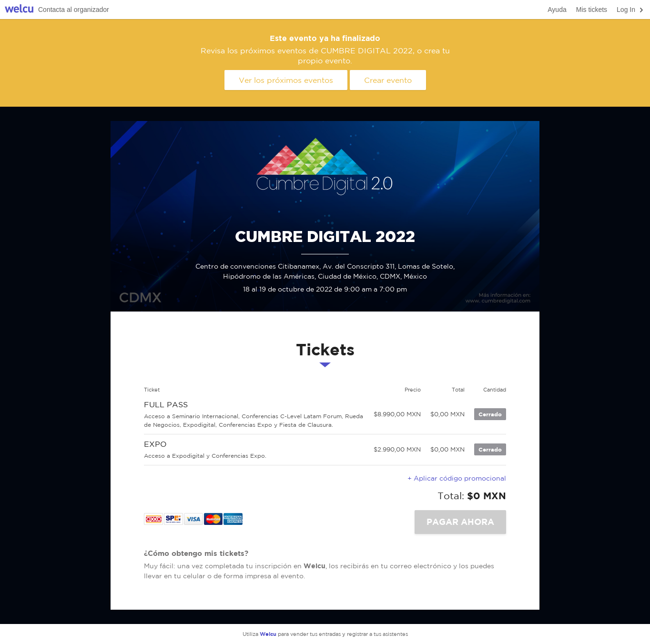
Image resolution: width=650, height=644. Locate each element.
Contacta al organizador (74, 10)
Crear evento (388, 80)
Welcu (19, 10)
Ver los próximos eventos (286, 80)
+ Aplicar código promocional (457, 478)
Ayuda (557, 10)
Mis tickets (592, 10)
